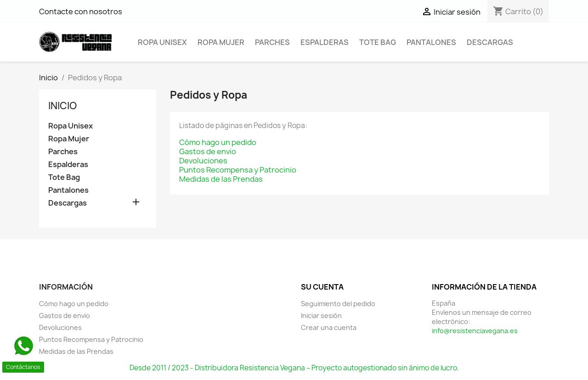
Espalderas (325, 42)
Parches (272, 42)
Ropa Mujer (221, 42)
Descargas (490, 42)
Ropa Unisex (162, 42)
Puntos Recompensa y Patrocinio (238, 170)
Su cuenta (322, 287)
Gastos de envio (208, 151)
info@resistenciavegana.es (475, 331)
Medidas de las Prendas (221, 179)
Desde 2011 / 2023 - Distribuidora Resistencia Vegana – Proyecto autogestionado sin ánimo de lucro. (294, 368)
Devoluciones (203, 161)
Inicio (62, 106)
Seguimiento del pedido (338, 304)
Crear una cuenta (329, 327)
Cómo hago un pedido (218, 142)
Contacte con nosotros (81, 11)
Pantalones (431, 42)
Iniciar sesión (321, 316)
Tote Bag (378, 42)
